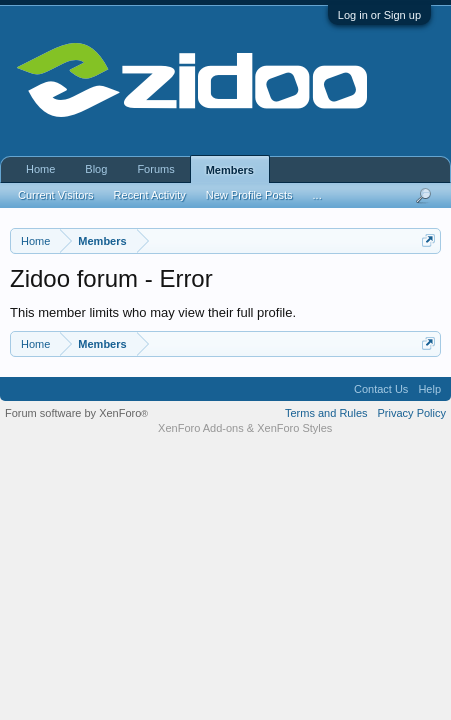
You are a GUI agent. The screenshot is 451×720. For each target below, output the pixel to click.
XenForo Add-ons (201, 428)
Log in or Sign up (379, 15)
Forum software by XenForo (76, 413)
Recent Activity (150, 195)
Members (230, 170)
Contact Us (381, 389)
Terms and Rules (326, 413)
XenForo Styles (294, 428)
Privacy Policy (412, 413)
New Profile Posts (249, 195)
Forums (155, 169)
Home (40, 169)
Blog (96, 169)
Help (429, 389)
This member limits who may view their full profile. (153, 312)
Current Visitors (56, 195)
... (317, 195)
